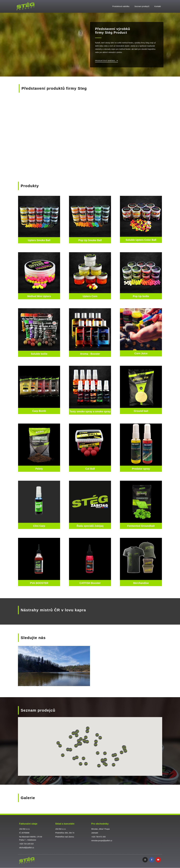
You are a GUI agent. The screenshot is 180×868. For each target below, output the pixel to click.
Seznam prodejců (142, 6)
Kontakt (158, 6)
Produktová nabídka (121, 6)
